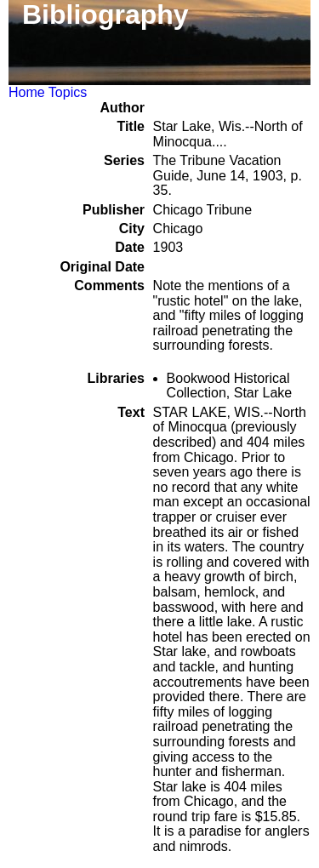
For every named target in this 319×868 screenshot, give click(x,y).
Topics (68, 92)
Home (27, 92)
